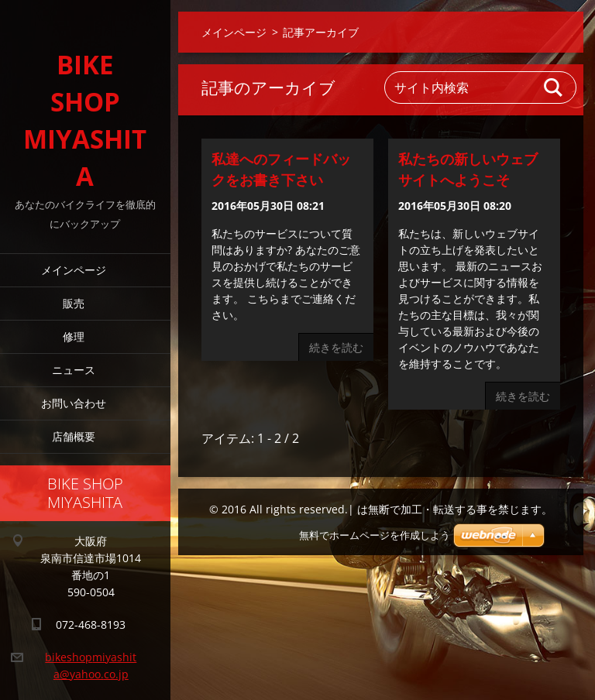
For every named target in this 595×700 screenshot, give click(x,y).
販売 (74, 303)
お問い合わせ (74, 403)
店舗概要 (74, 436)
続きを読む (336, 347)
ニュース (74, 370)
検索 (554, 87)
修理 (74, 336)
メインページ (74, 270)
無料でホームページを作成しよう (375, 535)
